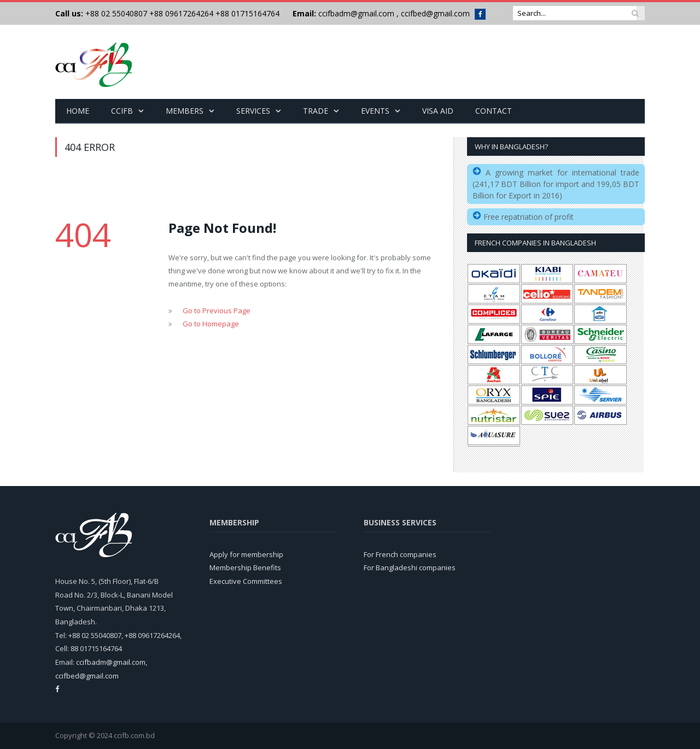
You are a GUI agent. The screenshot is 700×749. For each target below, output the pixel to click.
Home (78, 111)
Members (185, 111)
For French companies (400, 554)
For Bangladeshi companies (410, 567)
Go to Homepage (211, 324)
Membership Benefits (245, 567)
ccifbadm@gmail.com (356, 13)
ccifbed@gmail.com (435, 13)
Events (375, 111)
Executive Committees (246, 581)
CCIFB (122, 111)
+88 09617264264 (181, 13)
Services (253, 111)
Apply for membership (246, 554)
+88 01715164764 (247, 13)
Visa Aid (438, 111)
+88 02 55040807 (115, 13)
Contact (494, 111)
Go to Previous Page (217, 311)
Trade (316, 111)
